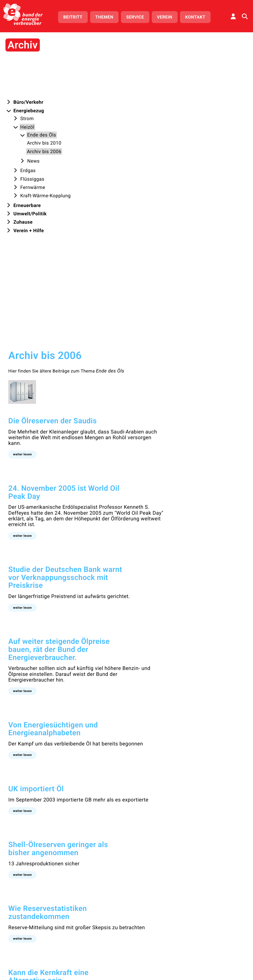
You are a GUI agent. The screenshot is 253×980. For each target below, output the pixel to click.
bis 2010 (79, 805)
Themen (108, 16)
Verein (168, 16)
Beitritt (76, 16)
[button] (83, 176)
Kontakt (198, 16)
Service (138, 16)
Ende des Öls (171, 93)
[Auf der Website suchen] (245, 15)
